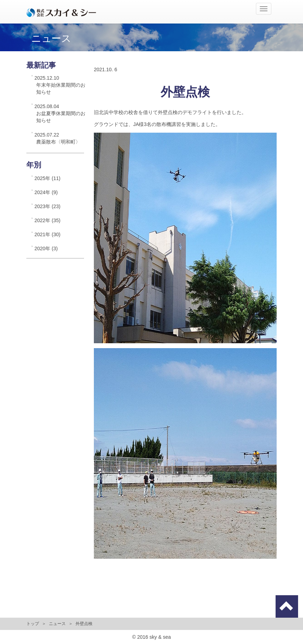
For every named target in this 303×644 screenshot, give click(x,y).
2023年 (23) (47, 206)
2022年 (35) (47, 220)
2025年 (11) (47, 178)
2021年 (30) (47, 234)
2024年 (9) (46, 192)
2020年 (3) (46, 248)
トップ (33, 624)
